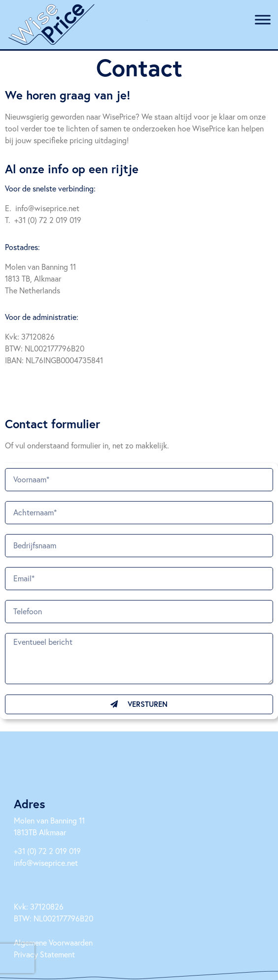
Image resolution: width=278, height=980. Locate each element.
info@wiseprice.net (46, 863)
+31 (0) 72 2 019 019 (47, 851)
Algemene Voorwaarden (53, 942)
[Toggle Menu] (263, 19)
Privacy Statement (44, 954)
